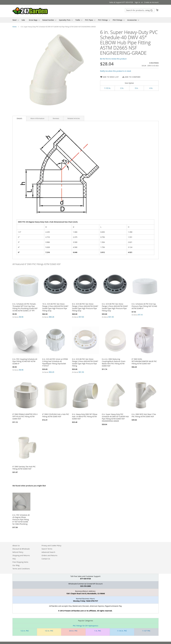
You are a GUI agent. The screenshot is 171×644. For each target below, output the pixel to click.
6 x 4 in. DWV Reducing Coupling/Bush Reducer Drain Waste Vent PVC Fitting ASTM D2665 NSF (114, 362)
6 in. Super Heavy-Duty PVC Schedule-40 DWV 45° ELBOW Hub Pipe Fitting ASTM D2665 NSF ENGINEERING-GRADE (115, 418)
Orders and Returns (49, 555)
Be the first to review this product (113, 59)
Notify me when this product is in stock (116, 71)
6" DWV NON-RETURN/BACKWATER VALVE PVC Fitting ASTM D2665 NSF (144, 361)
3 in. (137, 88)
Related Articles (74, 118)
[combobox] (140, 10)
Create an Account (151, 2)
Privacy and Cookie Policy (51, 546)
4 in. (151, 88)
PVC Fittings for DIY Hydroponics (86, 626)
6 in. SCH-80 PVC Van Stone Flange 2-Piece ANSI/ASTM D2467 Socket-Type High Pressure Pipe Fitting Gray (115, 307)
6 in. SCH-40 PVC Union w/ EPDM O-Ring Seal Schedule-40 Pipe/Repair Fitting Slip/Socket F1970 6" (55, 362)
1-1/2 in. (107, 88)
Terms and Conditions (21, 569)
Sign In (137, 2)
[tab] (19, 118)
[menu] (85, 20)
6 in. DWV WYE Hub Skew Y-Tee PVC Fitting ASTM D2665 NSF (144, 415)
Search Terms (47, 549)
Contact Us (46, 559)
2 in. (122, 88)
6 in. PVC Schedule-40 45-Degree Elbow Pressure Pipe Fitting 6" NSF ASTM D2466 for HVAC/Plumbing (21, 519)
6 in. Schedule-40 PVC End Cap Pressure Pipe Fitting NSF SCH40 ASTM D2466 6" (144, 306)
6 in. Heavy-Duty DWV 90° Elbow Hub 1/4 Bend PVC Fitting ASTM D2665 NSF (85, 416)
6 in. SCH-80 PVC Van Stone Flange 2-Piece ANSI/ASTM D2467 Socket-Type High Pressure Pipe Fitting (85, 362)
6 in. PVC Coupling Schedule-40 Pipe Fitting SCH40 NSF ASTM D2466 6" (25, 361)
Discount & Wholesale (21, 549)
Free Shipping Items (20, 562)
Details (19, 118)
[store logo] (30, 11)
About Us (16, 546)
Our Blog (16, 565)
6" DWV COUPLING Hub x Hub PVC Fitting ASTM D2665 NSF (56, 415)
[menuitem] (15, 20)
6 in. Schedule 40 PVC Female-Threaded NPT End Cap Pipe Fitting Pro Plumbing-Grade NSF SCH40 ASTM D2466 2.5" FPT (25, 307)
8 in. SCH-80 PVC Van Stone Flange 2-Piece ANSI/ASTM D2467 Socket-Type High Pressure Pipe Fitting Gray (85, 307)
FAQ (14, 559)
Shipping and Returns (21, 555)
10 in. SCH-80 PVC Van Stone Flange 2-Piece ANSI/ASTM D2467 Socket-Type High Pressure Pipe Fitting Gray (55, 307)
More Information (37, 118)
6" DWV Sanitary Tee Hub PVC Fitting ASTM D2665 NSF (24, 468)
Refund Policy (18, 552)
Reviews (56, 118)
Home (14, 27)
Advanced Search (48, 552)
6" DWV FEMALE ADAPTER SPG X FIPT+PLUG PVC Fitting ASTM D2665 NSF (25, 416)
